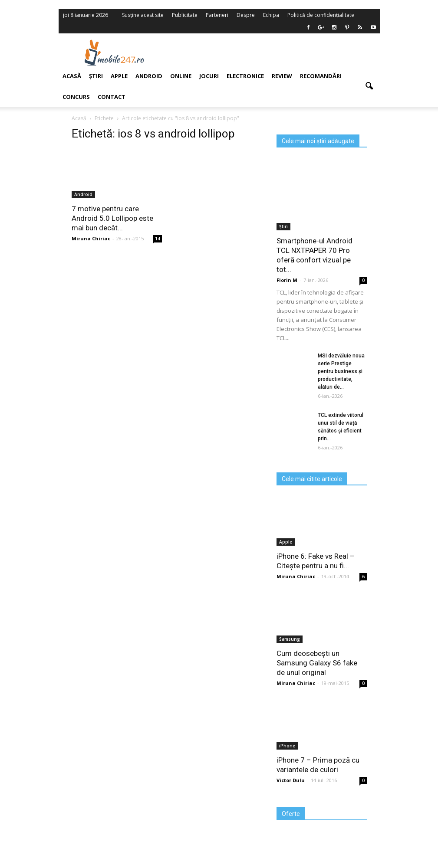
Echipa (271, 15)
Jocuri (209, 76)
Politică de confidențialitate (321, 15)
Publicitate (185, 15)
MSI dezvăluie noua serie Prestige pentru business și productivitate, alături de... (341, 371)
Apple (119, 76)
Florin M (287, 280)
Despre (246, 15)
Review (282, 76)
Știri (96, 76)
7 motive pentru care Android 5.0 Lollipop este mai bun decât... (112, 218)
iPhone (287, 746)
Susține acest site (143, 15)
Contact (112, 97)
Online (181, 76)
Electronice (245, 76)
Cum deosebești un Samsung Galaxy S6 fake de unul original (317, 663)
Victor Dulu (291, 780)
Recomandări (321, 76)
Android (149, 76)
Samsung (290, 639)
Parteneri (217, 15)
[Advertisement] (275, 52)
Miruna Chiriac (91, 238)
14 (158, 239)
